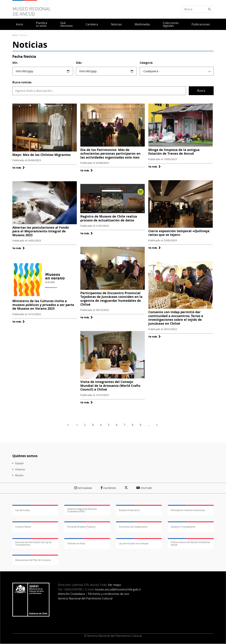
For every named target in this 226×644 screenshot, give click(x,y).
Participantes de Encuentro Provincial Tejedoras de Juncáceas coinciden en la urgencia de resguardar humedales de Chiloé (111, 299)
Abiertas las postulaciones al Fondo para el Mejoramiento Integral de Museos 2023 (41, 231)
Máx (79, 63)
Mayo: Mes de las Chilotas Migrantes (41, 155)
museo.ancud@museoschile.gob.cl (118, 589)
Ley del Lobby (23, 510)
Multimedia (142, 24)
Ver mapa (114, 585)
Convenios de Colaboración (133, 527)
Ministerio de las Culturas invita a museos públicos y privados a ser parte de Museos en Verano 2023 (43, 305)
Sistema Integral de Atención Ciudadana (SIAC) (82, 510)
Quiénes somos (25, 456)
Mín (15, 63)
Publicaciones (201, 24)
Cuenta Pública (23, 527)
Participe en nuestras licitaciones (188, 510)
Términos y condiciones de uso (108, 594)
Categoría (146, 63)
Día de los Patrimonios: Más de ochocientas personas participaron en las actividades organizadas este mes (110, 154)
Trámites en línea (76, 543)
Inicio (20, 24)
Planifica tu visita (42, 24)
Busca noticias (22, 82)
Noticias (116, 24)
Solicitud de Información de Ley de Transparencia (33, 543)
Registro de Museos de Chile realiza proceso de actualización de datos (109, 218)
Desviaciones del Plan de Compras (33, 560)
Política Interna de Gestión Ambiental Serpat (190, 543)
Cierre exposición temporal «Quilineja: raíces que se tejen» (179, 233)
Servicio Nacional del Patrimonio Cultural (85, 598)
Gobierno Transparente (183, 527)
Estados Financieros (129, 510)
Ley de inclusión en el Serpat (134, 543)
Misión (19, 475)
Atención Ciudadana (71, 594)
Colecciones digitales (171, 24)
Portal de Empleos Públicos (81, 527)
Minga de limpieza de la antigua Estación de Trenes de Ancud (174, 152)
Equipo (19, 463)
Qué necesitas (66, 24)
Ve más (19, 168)
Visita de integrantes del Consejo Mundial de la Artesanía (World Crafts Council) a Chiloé (110, 386)
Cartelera (92, 24)
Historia (20, 469)
